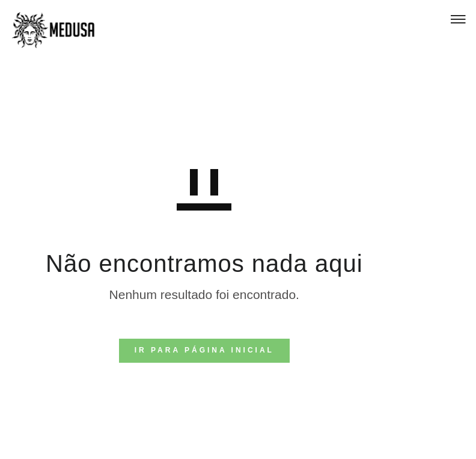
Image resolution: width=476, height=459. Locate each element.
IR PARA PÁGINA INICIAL (204, 350)
